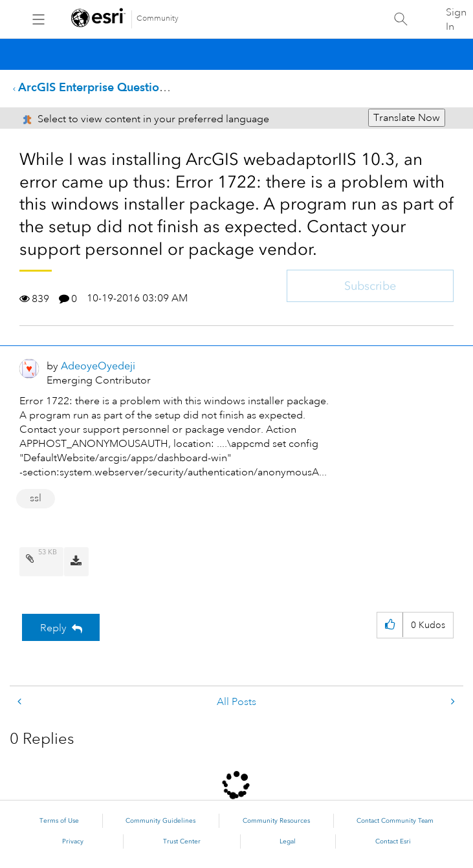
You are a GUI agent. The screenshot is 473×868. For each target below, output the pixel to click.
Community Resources (276, 821)
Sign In (456, 19)
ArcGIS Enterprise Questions (94, 87)
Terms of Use (59, 821)
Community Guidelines (160, 821)
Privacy (73, 841)
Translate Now (407, 118)
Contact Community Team (395, 821)
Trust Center (182, 841)
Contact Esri (393, 841)
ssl (36, 498)
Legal (288, 841)
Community (158, 18)
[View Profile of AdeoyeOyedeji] (98, 366)
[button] (390, 625)
